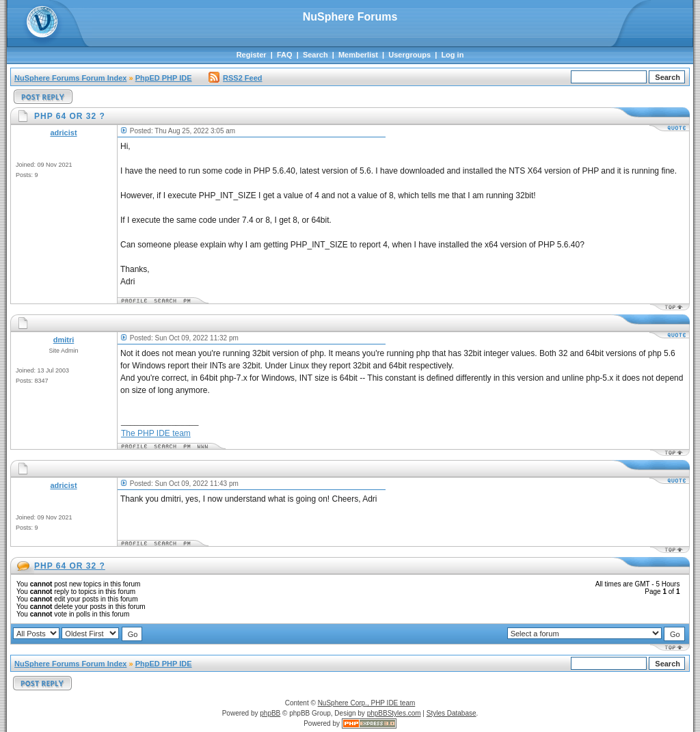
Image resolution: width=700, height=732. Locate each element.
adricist (63, 133)
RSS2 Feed (235, 78)
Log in (452, 55)
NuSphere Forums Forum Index (70, 78)
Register (252, 55)
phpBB (270, 713)
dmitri (64, 340)
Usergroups (409, 55)
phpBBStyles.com (394, 713)
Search (315, 55)
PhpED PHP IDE (164, 78)
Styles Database (452, 713)
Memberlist (358, 55)
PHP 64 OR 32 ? (70, 566)
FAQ (285, 55)
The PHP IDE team (156, 433)
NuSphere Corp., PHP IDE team (367, 703)
